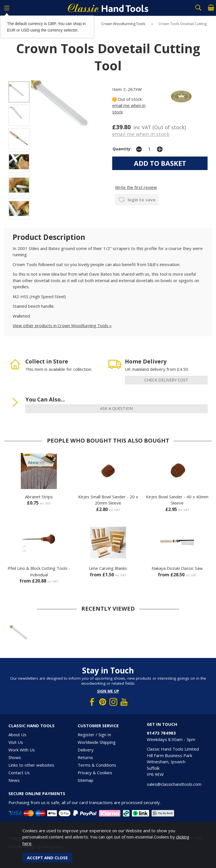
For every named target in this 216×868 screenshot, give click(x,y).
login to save (137, 200)
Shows (15, 757)
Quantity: (122, 149)
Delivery (86, 750)
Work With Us (22, 750)
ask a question (116, 408)
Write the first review (136, 187)
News (14, 780)
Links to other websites (31, 765)
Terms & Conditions (97, 765)
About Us (17, 735)
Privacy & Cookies (95, 773)
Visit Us (16, 742)
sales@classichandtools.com (174, 784)
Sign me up (108, 691)
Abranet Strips (39, 497)
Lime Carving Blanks (108, 568)
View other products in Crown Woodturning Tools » (62, 325)
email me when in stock (141, 134)
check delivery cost (166, 380)
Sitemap (85, 780)
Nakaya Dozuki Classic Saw (177, 568)
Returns (85, 757)
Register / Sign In (94, 735)
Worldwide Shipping (97, 742)
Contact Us (19, 773)
